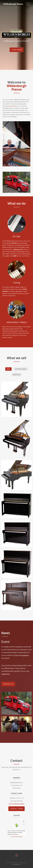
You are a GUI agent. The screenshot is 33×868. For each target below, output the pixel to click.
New (8, 369)
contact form (6, 674)
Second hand (21, 369)
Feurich (14, 243)
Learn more (17, 50)
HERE (15, 256)
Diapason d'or (19, 249)
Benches (17, 375)
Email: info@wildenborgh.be (17, 804)
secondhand (25, 655)
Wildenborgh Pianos (13, 4)
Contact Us (8, 684)
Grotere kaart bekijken (16, 837)
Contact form (16, 809)
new (16, 655)
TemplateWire (16, 864)
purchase (12, 106)
